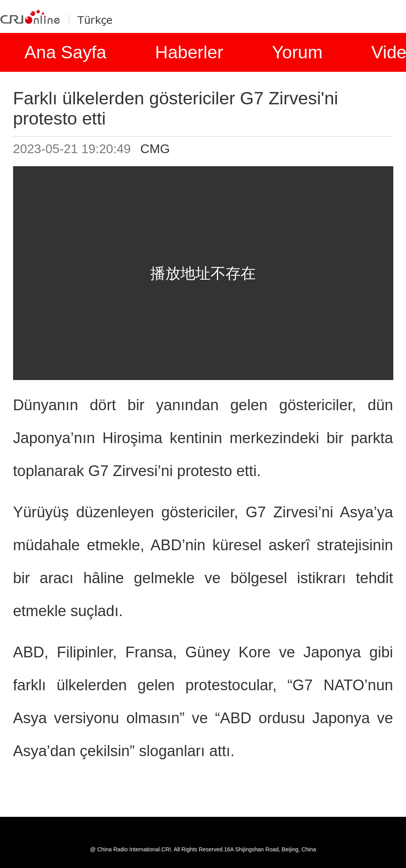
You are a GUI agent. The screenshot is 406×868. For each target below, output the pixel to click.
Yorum (297, 52)
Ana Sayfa (65, 52)
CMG (155, 149)
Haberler (189, 52)
